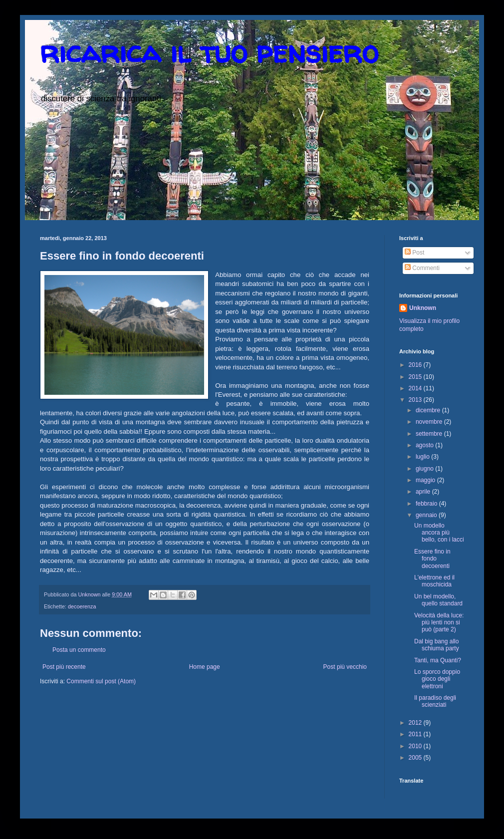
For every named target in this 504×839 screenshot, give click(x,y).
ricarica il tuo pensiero (209, 52)
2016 (416, 365)
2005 (416, 758)
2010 (416, 746)
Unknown (423, 308)
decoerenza (82, 606)
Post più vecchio (345, 667)
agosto (425, 445)
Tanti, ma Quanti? (438, 660)
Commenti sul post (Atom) (101, 681)
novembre (430, 422)
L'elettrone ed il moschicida (434, 581)
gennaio (427, 515)
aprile (424, 492)
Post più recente (64, 667)
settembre (430, 434)
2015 (416, 377)
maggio (426, 480)
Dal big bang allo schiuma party (437, 645)
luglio (423, 457)
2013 (416, 400)
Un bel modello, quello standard (438, 600)
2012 (416, 723)
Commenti (422, 268)
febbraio (427, 504)
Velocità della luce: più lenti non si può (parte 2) (439, 623)
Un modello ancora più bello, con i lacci (439, 533)
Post (414, 253)
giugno (425, 469)
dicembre (429, 410)
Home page (205, 667)
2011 (416, 734)
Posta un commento (79, 650)
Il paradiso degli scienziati (435, 701)
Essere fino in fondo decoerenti (432, 559)
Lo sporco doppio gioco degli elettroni (437, 679)
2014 (416, 388)
